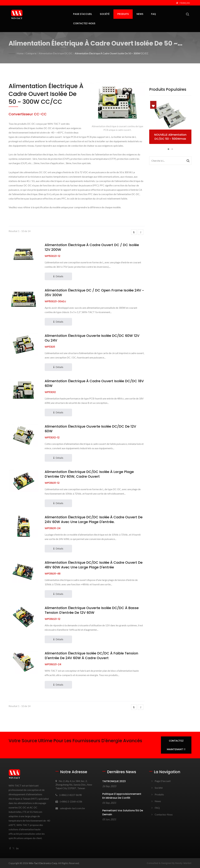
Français (185, 3)
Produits (123, 14)
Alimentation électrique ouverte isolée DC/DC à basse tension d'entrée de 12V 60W (92, 610)
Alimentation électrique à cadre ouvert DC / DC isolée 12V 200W (92, 247)
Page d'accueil (83, 14)
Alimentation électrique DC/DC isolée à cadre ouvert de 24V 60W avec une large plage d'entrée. (94, 520)
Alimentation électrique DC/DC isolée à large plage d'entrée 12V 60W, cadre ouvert (89, 474)
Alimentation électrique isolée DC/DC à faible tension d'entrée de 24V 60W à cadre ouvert (91, 656)
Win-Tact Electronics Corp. (43, 863)
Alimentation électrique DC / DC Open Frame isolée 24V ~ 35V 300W (94, 293)
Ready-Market (183, 863)
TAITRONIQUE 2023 (114, 781)
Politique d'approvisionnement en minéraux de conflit (122, 796)
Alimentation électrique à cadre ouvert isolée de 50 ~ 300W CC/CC (112, 53)
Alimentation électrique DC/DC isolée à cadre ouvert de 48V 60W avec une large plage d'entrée (94, 565)
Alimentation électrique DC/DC (56, 53)
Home (20, 53)
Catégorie (31, 53)
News (140, 14)
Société (105, 14)
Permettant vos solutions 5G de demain (123, 812)
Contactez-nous (84, 23)
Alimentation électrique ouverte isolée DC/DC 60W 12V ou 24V (92, 338)
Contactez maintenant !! (176, 745)
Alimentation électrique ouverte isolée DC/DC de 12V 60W (90, 429)
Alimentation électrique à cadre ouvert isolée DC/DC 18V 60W (94, 383)
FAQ (153, 14)
